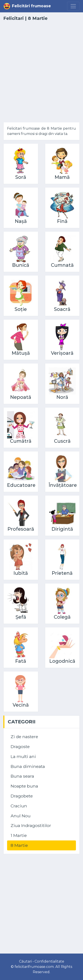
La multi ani (23, 756)
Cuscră (62, 441)
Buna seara (22, 776)
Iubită (21, 573)
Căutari (25, 961)
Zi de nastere (24, 737)
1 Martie (19, 835)
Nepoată (21, 397)
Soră (21, 177)
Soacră (62, 309)
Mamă (62, 177)
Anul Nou (21, 816)
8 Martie (19, 845)
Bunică (21, 265)
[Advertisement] (41, 74)
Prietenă (62, 573)
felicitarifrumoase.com (34, 967)
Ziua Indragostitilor (31, 825)
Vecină (21, 705)
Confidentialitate (49, 961)
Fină (62, 221)
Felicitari (14, 18)
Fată (21, 661)
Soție (21, 309)
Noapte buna (24, 786)
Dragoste (20, 747)
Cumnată (62, 265)
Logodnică (62, 661)
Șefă (21, 617)
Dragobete (22, 796)
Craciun (19, 806)
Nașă (21, 221)
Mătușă (21, 353)
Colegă (62, 617)
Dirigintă (62, 529)
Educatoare (21, 485)
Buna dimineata (28, 766)
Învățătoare (63, 485)
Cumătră (21, 441)
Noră (62, 397)
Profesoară (21, 529)
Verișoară (62, 353)
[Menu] (73, 6)
